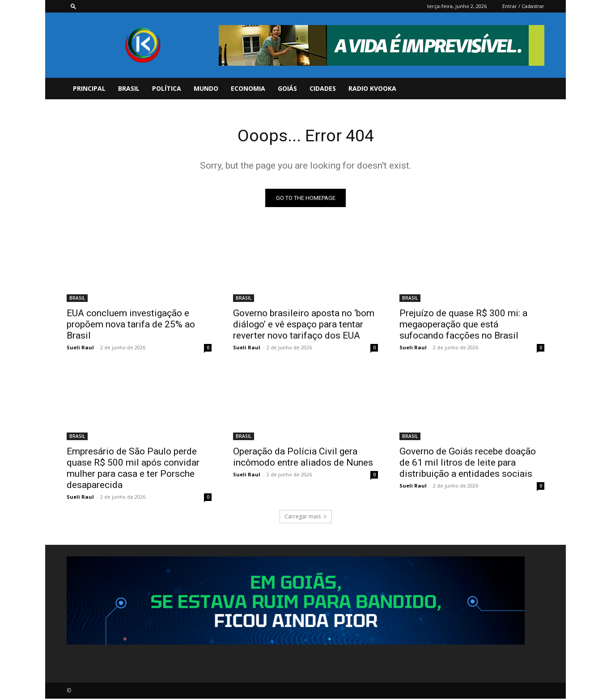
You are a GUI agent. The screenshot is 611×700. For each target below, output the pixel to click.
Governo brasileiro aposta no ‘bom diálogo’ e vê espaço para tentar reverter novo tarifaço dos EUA (304, 326)
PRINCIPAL (89, 88)
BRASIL (129, 88)
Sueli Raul (80, 349)
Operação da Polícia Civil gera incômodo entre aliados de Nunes (303, 458)
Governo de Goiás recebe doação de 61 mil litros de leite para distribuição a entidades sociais (468, 464)
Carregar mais (306, 518)
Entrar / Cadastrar (523, 6)
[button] (73, 6)
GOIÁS (287, 88)
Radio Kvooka (372, 88)
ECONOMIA (248, 88)
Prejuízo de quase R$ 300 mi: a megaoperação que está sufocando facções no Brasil (463, 326)
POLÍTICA (167, 88)
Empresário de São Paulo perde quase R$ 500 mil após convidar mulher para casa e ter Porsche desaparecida (133, 469)
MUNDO (206, 88)
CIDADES (323, 88)
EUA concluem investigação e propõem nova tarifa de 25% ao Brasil (131, 326)
